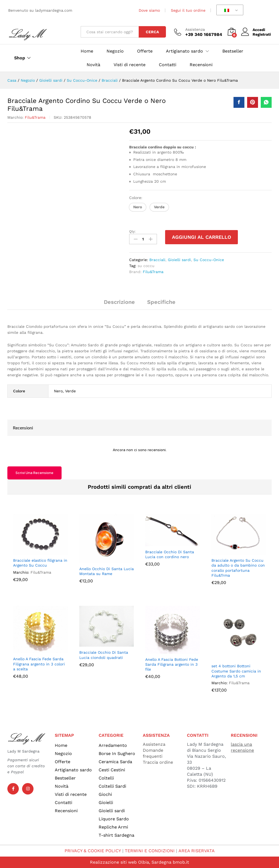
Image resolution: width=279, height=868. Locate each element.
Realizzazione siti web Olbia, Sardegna (131, 862)
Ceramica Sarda (115, 762)
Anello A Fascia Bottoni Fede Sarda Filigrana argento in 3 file (172, 664)
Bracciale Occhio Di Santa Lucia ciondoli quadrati (104, 655)
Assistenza (195, 29)
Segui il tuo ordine (188, 10)
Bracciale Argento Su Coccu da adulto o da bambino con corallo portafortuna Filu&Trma (238, 568)
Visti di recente (130, 65)
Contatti (168, 65)
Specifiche (161, 302)
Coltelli (106, 778)
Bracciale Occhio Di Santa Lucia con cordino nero (170, 554)
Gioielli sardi (179, 260)
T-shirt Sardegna (116, 835)
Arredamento (113, 745)
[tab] (119, 304)
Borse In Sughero (117, 754)
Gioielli (106, 803)
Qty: (132, 231)
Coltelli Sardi (112, 786)
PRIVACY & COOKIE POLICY (93, 851)
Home (87, 51)
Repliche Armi (113, 827)
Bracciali (157, 260)
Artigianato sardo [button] (184, 51)
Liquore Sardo (114, 819)
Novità (93, 65)
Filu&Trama (35, 117)
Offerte (145, 51)
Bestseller (233, 51)
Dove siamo (149, 10)
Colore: (136, 198)
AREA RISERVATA (196, 851)
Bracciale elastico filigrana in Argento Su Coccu (40, 563)
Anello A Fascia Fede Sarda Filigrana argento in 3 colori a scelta (39, 664)
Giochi (105, 794)
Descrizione (119, 302)
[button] (138, 207)
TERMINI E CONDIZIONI (150, 851)
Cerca (152, 32)
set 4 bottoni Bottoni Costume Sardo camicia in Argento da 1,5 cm (236, 671)
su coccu (146, 266)
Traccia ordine (158, 762)
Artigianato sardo (73, 770)
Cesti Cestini (112, 770)
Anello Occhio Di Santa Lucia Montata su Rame (107, 571)
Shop (20, 58)
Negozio (115, 51)
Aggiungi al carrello (201, 237)
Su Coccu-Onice (209, 260)
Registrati (262, 34)
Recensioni (201, 65)
